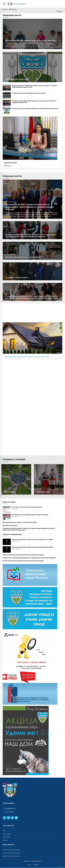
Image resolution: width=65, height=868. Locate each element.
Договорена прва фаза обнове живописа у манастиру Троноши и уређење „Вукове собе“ (34, 102)
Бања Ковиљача (43, 492)
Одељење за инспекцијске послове (11, 853)
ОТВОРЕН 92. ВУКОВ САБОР (17, 278)
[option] (16, 481)
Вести (4, 831)
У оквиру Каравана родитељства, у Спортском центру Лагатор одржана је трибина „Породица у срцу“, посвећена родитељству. (32, 297)
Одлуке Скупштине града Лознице (11, 856)
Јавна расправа (6, 834)
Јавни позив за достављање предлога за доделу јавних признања (35, 108)
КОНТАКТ (36, 865)
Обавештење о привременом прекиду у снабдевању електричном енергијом (29, 558)
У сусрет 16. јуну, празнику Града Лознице (27, 507)
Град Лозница (10, 492)
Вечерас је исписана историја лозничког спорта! (29, 93)
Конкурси (5, 840)
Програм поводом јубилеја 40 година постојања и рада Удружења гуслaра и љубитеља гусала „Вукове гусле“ (29, 529)
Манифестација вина (10, 525)
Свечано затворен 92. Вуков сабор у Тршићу (23, 257)
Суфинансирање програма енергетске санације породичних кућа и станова (27, 357)
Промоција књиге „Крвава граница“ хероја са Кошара (30, 515)
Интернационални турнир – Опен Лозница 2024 (20, 522)
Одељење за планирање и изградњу (12, 850)
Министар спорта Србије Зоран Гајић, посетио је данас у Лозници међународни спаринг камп (35, 86)
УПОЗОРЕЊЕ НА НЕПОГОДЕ (17, 79)
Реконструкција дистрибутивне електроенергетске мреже (33, 539)
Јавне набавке (6, 837)
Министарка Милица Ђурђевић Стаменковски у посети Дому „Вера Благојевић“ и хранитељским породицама (31, 235)
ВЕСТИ (29, 865)
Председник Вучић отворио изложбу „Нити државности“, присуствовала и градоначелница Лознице (29, 207)
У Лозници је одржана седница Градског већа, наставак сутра (31, 40)
